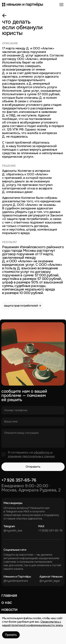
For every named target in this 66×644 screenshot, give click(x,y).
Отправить (33, 467)
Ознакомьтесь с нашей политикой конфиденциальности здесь (33, 623)
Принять (11, 635)
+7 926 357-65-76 (19, 480)
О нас (7, 602)
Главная (9, 595)
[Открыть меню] (61, 5)
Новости (9, 609)
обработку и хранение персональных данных (31, 454)
